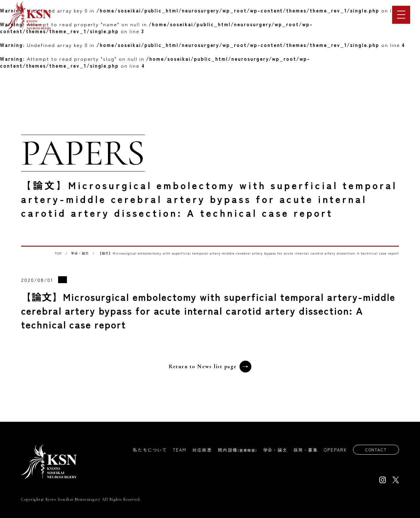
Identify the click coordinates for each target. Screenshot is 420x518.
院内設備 (235, 450)
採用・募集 (303, 450)
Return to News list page (210, 367)
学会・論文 (80, 253)
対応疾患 (199, 450)
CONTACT (375, 450)
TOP (58, 253)
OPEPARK (333, 450)
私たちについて (147, 450)
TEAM (177, 450)
